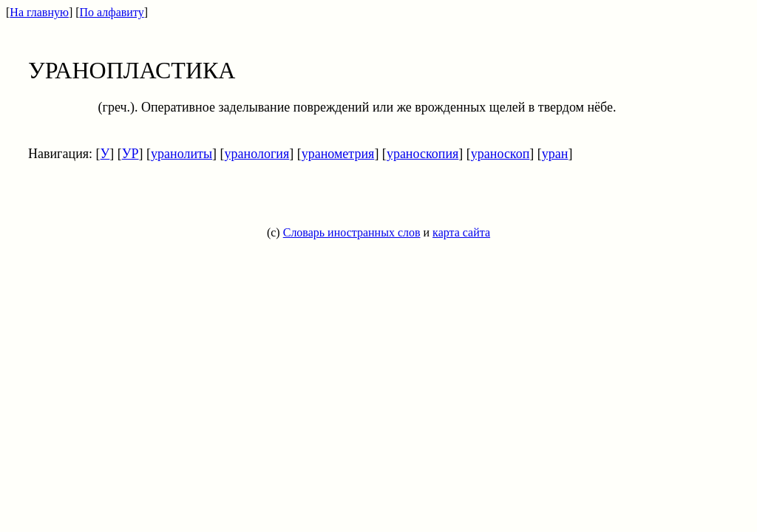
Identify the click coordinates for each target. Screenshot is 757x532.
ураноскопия (422, 154)
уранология (257, 154)
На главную (39, 12)
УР (130, 154)
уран (555, 154)
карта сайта (461, 232)
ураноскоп (500, 154)
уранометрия (338, 154)
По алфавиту (112, 12)
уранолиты (181, 154)
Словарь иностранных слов (352, 232)
